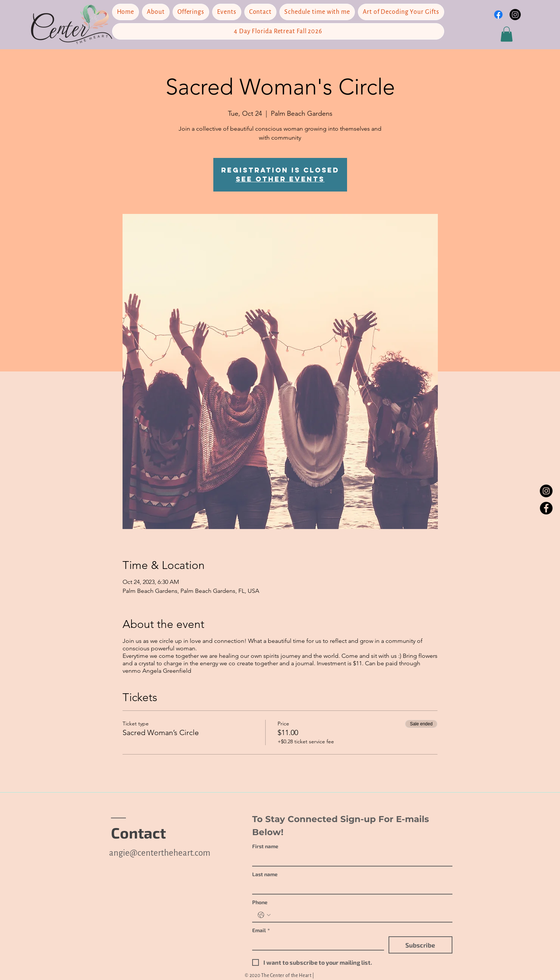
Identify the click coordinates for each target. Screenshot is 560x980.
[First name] (350, 859)
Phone (260, 902)
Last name (265, 874)
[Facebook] (546, 508)
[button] (507, 34)
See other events (280, 179)
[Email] (316, 943)
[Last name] (350, 887)
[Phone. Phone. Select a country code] (264, 915)
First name (265, 846)
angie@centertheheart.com (160, 853)
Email (261, 930)
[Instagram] (515, 15)
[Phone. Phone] (360, 915)
